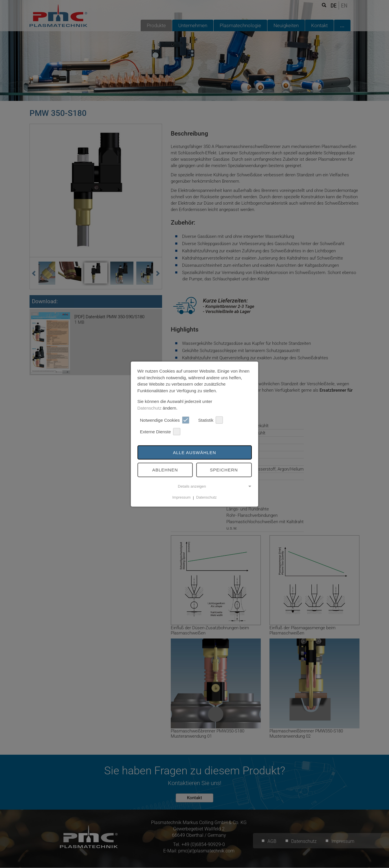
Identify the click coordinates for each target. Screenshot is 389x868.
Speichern (224, 470)
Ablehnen (165, 470)
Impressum (181, 497)
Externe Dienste (160, 432)
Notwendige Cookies (165, 420)
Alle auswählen (194, 452)
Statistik (211, 420)
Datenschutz (149, 408)
